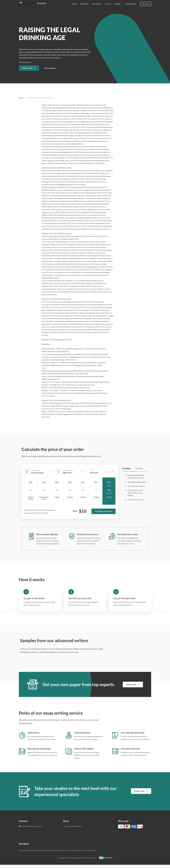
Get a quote (50, 71)
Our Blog (117, 7)
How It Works (97, 7)
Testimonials (84, 7)
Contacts (108, 7)
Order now (27, 71)
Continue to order (104, 515)
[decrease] (105, 475)
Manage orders (131, 7)
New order (146, 7)
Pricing (74, 7)
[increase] (113, 475)
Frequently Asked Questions (72, 830)
